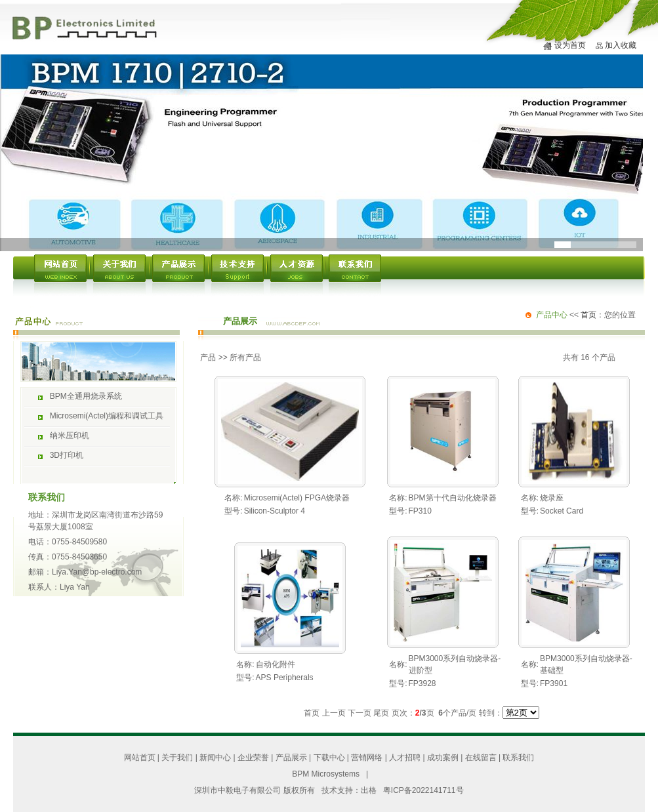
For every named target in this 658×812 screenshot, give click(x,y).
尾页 (381, 713)
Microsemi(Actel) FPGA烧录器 (297, 498)
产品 (208, 357)
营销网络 (367, 758)
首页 (588, 315)
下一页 (360, 713)
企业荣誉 (253, 758)
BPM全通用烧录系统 (86, 396)
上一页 (334, 713)
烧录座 (552, 498)
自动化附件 (276, 664)
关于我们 (177, 758)
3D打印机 (67, 455)
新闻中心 (215, 758)
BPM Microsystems (326, 774)
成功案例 (443, 758)
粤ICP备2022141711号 (423, 790)
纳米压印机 (70, 436)
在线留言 (481, 758)
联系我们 (518, 758)
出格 (369, 790)
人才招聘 (405, 758)
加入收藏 (621, 45)
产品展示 (291, 758)
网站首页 (140, 758)
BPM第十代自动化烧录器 (453, 498)
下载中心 (329, 758)
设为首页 (570, 45)
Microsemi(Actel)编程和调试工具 (107, 416)
